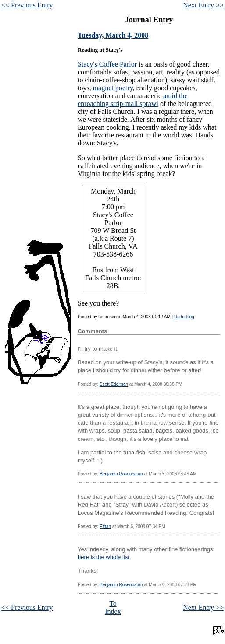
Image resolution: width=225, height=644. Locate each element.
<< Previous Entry (27, 5)
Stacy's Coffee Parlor (107, 64)
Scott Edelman (114, 384)
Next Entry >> (203, 5)
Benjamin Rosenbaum (121, 474)
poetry (124, 88)
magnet (103, 88)
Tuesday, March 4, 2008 (113, 35)
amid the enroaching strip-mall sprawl (133, 100)
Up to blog (184, 317)
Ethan (105, 526)
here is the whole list (104, 557)
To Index (113, 607)
